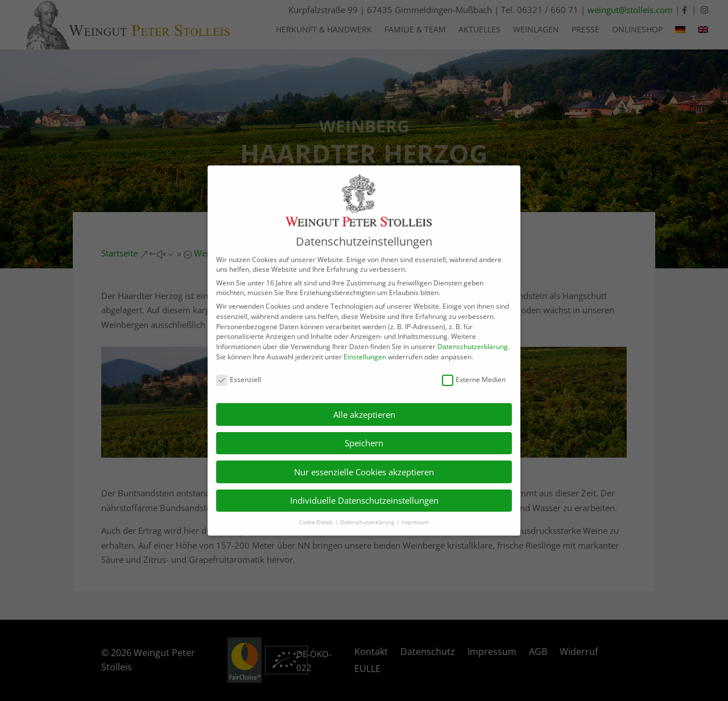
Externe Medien (474, 379)
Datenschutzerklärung (473, 347)
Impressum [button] (415, 522)
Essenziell (239, 379)
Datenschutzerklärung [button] (368, 522)
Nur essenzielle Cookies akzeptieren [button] (364, 472)
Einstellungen (365, 357)
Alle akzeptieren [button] (364, 414)
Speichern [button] (364, 443)
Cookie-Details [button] (317, 522)
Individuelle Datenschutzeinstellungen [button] (364, 500)
